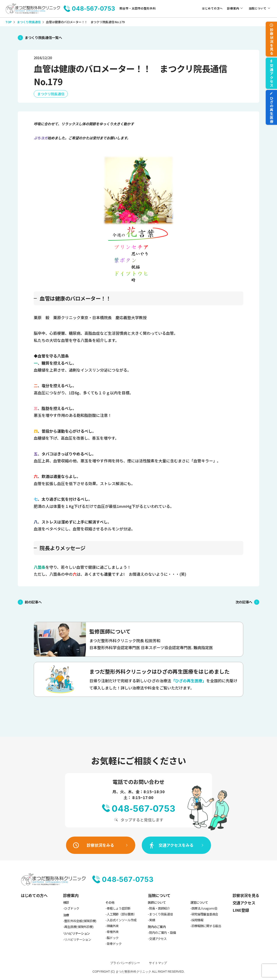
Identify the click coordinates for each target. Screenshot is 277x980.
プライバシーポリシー (125, 963)
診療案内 (233, 8)
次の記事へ (244, 602)
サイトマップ (158, 963)
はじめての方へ (212, 8)
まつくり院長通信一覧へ (43, 37)
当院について (258, 8)
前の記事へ (33, 602)
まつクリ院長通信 (51, 94)
